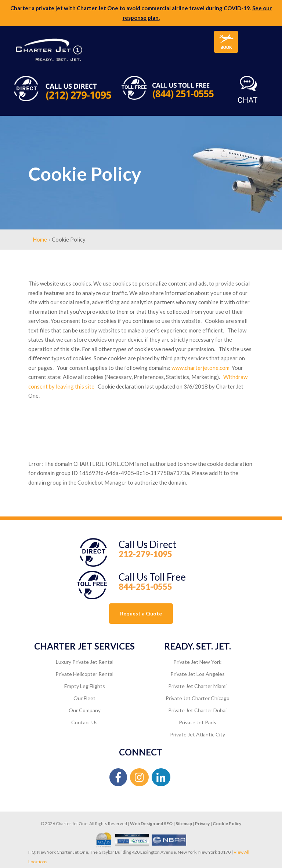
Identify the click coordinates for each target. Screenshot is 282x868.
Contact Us (84, 722)
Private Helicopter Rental (84, 674)
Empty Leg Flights (85, 686)
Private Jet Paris (198, 722)
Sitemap (184, 823)
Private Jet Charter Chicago (198, 698)
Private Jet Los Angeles (198, 674)
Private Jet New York (197, 662)
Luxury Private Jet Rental (85, 662)
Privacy (202, 823)
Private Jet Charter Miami (197, 686)
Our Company (85, 710)
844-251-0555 (145, 587)
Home (40, 239)
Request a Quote (141, 613)
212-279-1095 (145, 554)
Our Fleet (84, 698)
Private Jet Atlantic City (198, 734)
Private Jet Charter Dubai (197, 710)
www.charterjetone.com (200, 368)
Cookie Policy (227, 823)
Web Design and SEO (151, 823)
